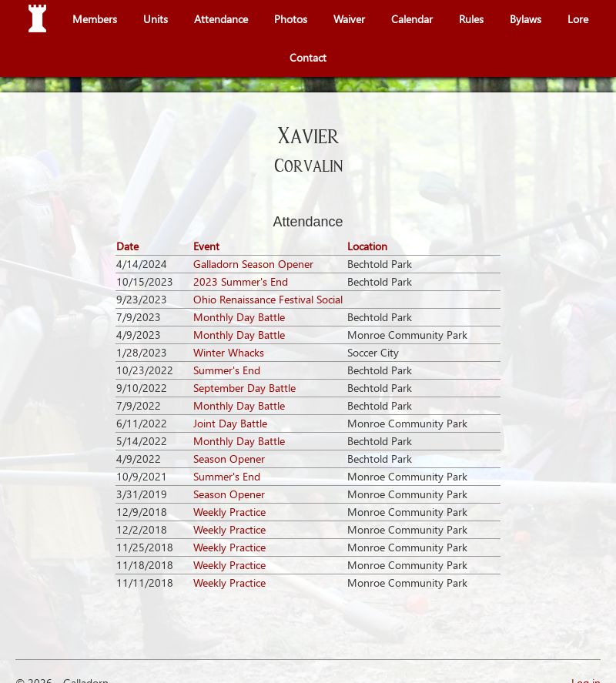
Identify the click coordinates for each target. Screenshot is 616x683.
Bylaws (526, 19)
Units (156, 19)
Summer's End (227, 370)
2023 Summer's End (241, 281)
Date (127, 246)
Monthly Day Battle (239, 317)
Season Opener (229, 459)
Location (367, 246)
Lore (578, 19)
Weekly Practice (229, 512)
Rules (471, 19)
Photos (291, 19)
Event (206, 246)
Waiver (349, 19)
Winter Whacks (229, 352)
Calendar (412, 19)
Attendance (221, 19)
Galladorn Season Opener (253, 264)
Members (95, 19)
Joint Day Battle (230, 423)
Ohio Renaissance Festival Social (268, 299)
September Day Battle (244, 388)
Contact (308, 57)
